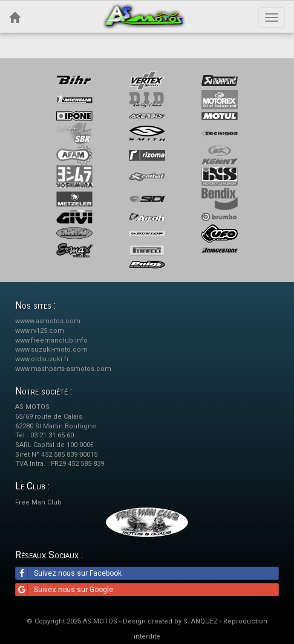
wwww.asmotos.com (48, 321)
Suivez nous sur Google (64, 590)
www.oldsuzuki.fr (42, 359)
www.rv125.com (40, 331)
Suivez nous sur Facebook (69, 573)
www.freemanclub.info (51, 340)
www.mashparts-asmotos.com (63, 369)
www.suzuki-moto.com (51, 349)
